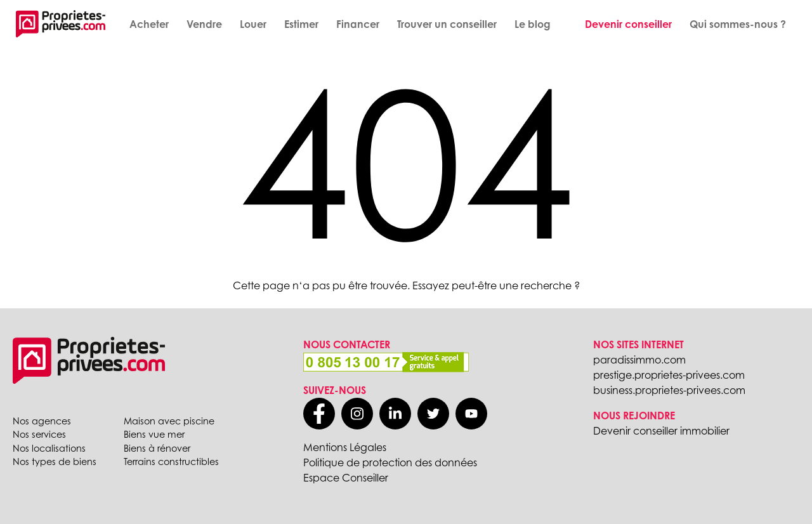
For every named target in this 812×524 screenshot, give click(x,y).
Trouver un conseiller (447, 24)
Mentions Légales (345, 447)
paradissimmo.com (639, 360)
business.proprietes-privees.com (669, 390)
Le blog (533, 24)
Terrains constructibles (171, 462)
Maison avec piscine (169, 421)
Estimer (301, 24)
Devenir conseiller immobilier (661, 431)
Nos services (39, 434)
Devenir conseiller (628, 24)
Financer (358, 24)
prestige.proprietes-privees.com (669, 375)
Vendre (204, 24)
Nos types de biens (55, 462)
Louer (253, 24)
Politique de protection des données (390, 462)
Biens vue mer (154, 434)
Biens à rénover (157, 448)
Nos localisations (49, 448)
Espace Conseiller (346, 478)
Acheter (149, 24)
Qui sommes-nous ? (738, 24)
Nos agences (42, 421)
